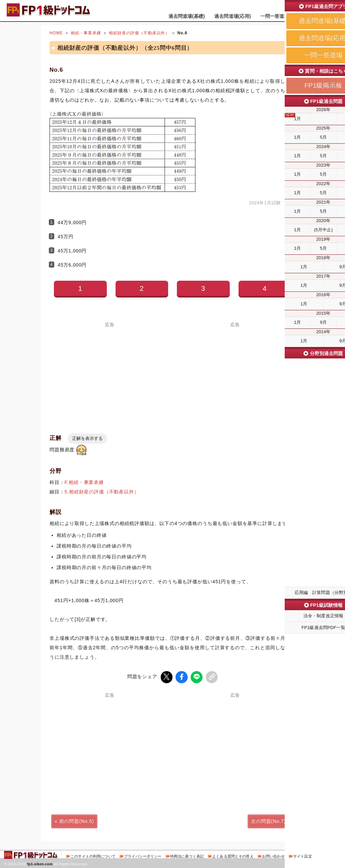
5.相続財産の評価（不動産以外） (102, 492)
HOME (56, 33)
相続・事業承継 (86, 33)
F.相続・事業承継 (84, 482)
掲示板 (306, 16)
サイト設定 (303, 856)
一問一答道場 (275, 16)
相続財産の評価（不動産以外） (139, 33)
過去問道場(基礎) (187, 16)
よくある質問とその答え (233, 856)
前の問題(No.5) (77, 821)
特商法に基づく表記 (187, 856)
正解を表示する (87, 438)
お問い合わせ (273, 856)
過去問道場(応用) (233, 16)
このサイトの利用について (93, 856)
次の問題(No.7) (268, 821)
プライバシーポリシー (143, 856)
